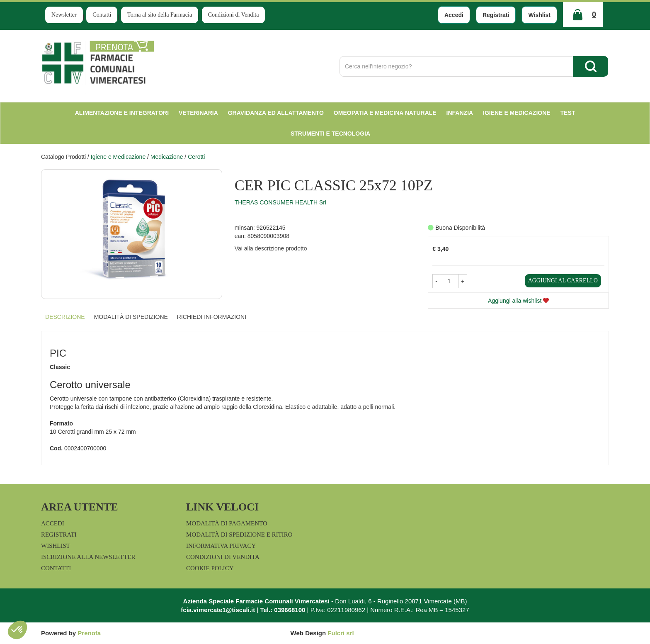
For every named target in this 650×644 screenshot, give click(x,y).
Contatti (102, 15)
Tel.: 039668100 (283, 610)
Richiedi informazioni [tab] (212, 317)
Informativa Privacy (221, 546)
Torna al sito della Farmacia (160, 15)
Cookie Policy (210, 568)
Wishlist (539, 15)
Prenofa (89, 633)
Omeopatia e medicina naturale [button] (385, 113)
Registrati (496, 15)
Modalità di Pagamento (227, 523)
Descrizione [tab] (65, 317)
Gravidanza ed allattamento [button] (276, 113)
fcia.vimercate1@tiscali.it (218, 610)
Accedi (454, 15)
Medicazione (167, 157)
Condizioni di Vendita (234, 15)
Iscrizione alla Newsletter (88, 557)
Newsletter (64, 15)
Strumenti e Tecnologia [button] (330, 134)
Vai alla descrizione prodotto (271, 248)
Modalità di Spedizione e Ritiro (239, 535)
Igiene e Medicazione (118, 157)
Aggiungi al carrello (563, 281)
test (568, 113)
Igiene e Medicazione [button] (517, 113)
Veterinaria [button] (198, 113)
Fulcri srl (341, 633)
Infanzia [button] (460, 113)
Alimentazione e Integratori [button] (122, 113)
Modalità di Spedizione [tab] (131, 317)
